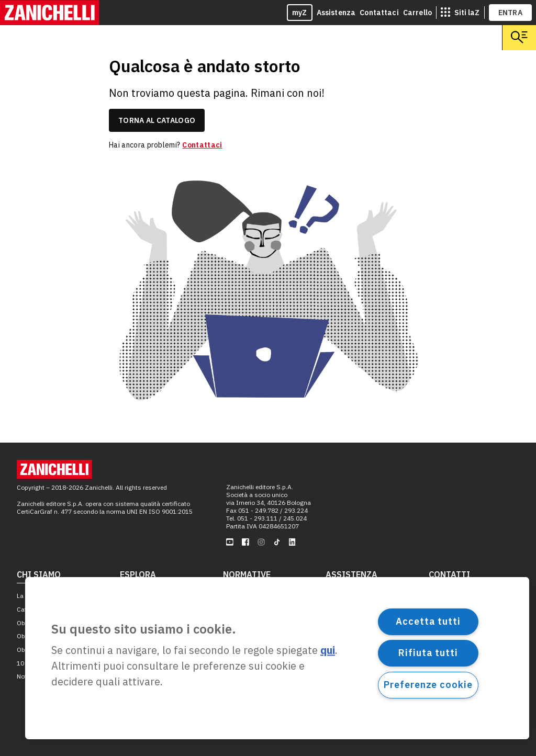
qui (328, 651)
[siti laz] (460, 13)
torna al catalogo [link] (157, 120)
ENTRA (511, 13)
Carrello (417, 13)
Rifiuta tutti (428, 653)
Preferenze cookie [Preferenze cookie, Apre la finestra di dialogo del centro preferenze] (428, 685)
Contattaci (379, 13)
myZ (300, 13)
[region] (277, 658)
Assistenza (336, 13)
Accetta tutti (428, 621)
